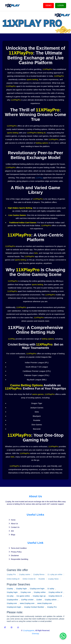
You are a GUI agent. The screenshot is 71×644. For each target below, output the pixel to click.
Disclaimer (15, 556)
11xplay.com (12, 603)
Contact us (15, 527)
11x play (10, 596)
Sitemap (35, 634)
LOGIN (61, 5)
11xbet (39, 600)
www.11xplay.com (27, 603)
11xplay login (21, 589)
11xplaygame (29, 630)
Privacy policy (16, 552)
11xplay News (53, 579)
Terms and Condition (19, 548)
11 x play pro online (55, 574)
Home (13, 520)
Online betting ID (13, 579)
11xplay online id (55, 592)
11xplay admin (51, 600)
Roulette (42, 579)
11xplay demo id (55, 596)
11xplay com (26, 592)
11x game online (23, 596)
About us (14, 524)
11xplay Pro (11, 574)
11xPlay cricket (27, 600)
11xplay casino (25, 574)
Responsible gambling (20, 559)
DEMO (48, 5)
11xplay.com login (37, 589)
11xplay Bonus (39, 574)
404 (12, 531)
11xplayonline (12, 600)
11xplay (10, 589)
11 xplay (51, 589)
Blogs (13, 535)
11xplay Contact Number (34, 607)
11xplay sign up (39, 596)
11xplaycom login (14, 607)
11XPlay (39, 178)
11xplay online (40, 592)
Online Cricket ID (29, 579)
